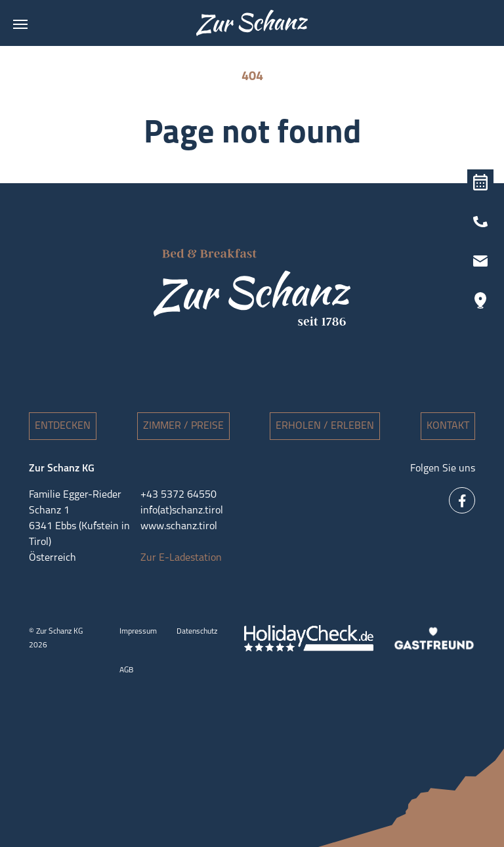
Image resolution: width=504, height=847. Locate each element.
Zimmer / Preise (183, 426)
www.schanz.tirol (179, 527)
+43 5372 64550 (178, 495)
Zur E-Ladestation (181, 558)
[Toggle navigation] (20, 24)
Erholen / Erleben (325, 426)
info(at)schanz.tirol (182, 511)
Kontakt (448, 426)
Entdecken (63, 426)
